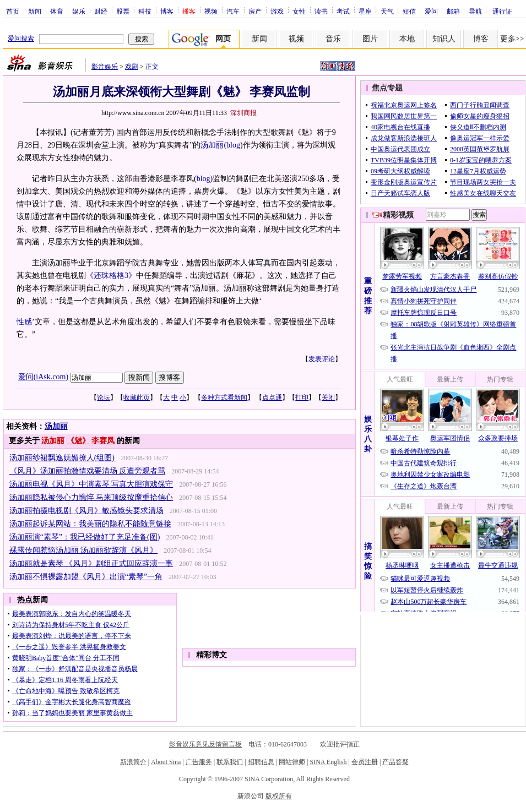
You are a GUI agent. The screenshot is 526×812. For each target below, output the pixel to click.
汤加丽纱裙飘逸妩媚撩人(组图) (62, 458)
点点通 (272, 397)
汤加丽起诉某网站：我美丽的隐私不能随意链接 (90, 524)
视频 (211, 11)
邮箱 (453, 11)
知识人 (444, 39)
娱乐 (79, 11)
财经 (101, 11)
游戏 (277, 11)
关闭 (328, 397)
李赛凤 (103, 441)
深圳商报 (243, 113)
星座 (365, 11)
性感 (24, 322)
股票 (123, 11)
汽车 (233, 11)
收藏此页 (137, 397)
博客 (167, 11)
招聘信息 (261, 762)
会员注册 (365, 762)
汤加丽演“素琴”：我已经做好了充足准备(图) (85, 537)
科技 (145, 11)
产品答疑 (395, 762)
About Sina (166, 762)
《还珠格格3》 (111, 276)
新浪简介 (133, 762)
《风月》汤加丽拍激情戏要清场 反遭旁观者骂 (88, 471)
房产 (255, 11)
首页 (13, 11)
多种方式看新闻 (224, 397)
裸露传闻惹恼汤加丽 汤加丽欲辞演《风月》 (84, 550)
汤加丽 (56, 426)
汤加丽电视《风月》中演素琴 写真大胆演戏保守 (91, 484)
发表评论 (322, 359)
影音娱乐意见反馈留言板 (205, 744)
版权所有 (279, 796)
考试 (343, 11)
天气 (387, 11)
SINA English (328, 762)
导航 (475, 11)
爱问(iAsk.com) (43, 377)
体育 (57, 11)
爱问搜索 (21, 39)
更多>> (512, 39)
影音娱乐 (105, 67)
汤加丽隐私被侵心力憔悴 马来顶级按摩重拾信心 (91, 497)
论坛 (104, 397)
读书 (321, 11)
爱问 (431, 11)
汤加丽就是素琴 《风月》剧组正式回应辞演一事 (91, 563)
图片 (370, 39)
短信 (409, 11)
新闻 (35, 11)
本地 (407, 39)
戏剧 (132, 67)
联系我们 (230, 762)
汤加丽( (213, 145)
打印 (302, 397)
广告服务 (199, 762)
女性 (299, 11)
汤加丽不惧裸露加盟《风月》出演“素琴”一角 (86, 577)
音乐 (333, 39)
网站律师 (292, 762)
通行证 (502, 11)
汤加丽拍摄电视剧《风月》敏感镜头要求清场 (86, 511)
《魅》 (78, 441)
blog (233, 145)
